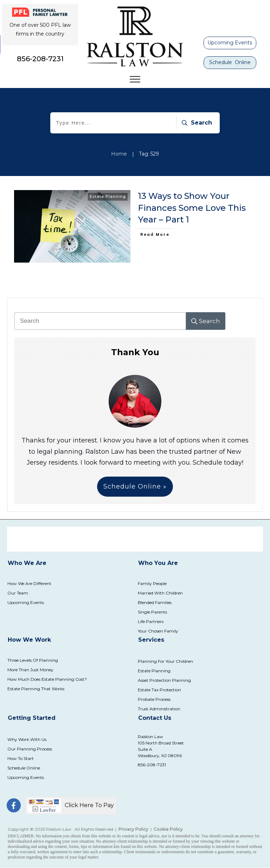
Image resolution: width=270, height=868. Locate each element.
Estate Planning (108, 196)
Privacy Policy (133, 829)
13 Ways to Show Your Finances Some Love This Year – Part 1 (192, 208)
